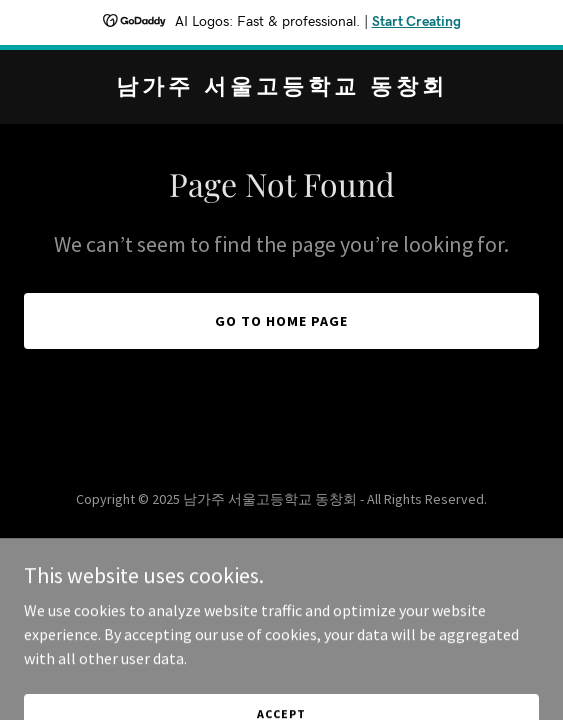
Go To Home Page (281, 321)
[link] (281, 88)
